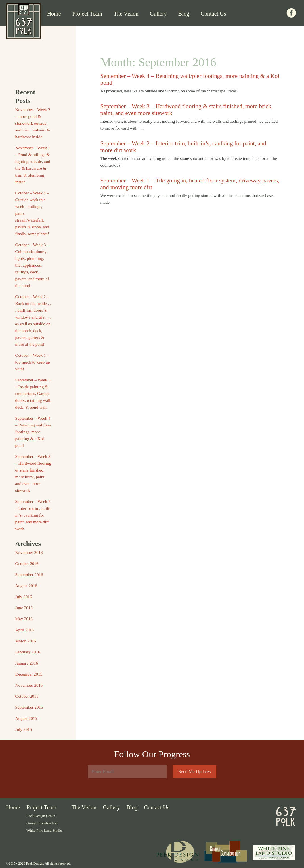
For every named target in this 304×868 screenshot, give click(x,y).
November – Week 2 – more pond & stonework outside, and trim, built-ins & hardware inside (33, 123)
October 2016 (27, 564)
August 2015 (26, 718)
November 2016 (29, 553)
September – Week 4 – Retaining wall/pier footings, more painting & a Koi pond (33, 432)
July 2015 (24, 729)
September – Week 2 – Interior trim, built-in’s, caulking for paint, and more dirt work (33, 515)
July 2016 (24, 597)
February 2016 (28, 652)
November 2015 (29, 685)
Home (54, 14)
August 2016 (26, 586)
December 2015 (29, 674)
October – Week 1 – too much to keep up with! (33, 362)
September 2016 (29, 575)
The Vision (126, 14)
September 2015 (29, 707)
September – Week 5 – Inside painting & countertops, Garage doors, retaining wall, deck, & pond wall (33, 394)
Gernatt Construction (42, 823)
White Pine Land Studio (44, 830)
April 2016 (25, 630)
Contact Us (213, 14)
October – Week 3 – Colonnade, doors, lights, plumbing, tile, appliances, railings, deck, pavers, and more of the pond (32, 265)
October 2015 (27, 696)
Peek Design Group (41, 816)
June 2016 (24, 608)
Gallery (158, 14)
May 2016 (24, 619)
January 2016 (27, 663)
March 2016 (26, 641)
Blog (184, 14)
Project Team (87, 14)
